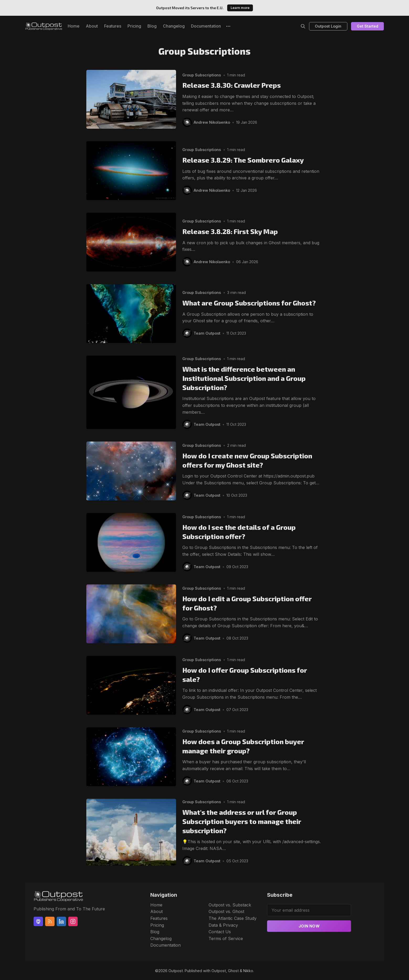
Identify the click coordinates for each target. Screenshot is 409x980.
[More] (228, 26)
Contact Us (220, 932)
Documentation (206, 26)
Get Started (368, 26)
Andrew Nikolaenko (212, 122)
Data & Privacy (223, 925)
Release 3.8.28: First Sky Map (230, 231)
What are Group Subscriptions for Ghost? (249, 303)
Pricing (134, 26)
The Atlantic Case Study (233, 918)
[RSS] (50, 921)
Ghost (233, 971)
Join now (309, 926)
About (92, 26)
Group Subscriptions (202, 75)
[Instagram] (73, 921)
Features (113, 26)
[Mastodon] (38, 921)
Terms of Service (226, 938)
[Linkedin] (61, 921)
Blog (152, 26)
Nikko (248, 971)
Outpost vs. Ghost (226, 911)
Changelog (174, 26)
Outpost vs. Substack (230, 905)
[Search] (303, 26)
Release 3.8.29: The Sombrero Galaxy (243, 160)
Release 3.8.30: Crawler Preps (232, 85)
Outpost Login (328, 26)
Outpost (176, 971)
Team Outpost (207, 333)
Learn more (240, 8)
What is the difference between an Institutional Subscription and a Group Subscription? (244, 378)
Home (74, 26)
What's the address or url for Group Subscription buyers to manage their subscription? (242, 821)
